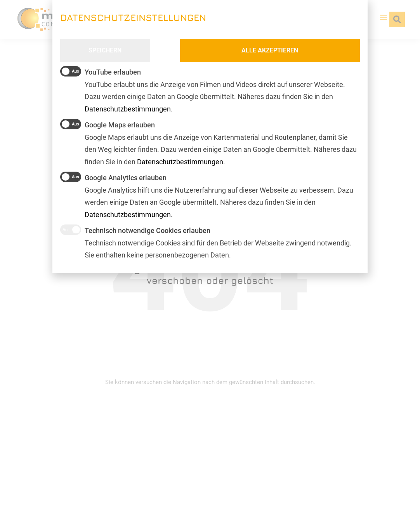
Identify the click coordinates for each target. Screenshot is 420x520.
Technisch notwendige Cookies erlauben (135, 230)
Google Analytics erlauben (113, 177)
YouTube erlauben (101, 71)
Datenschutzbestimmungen (128, 215)
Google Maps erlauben (108, 124)
